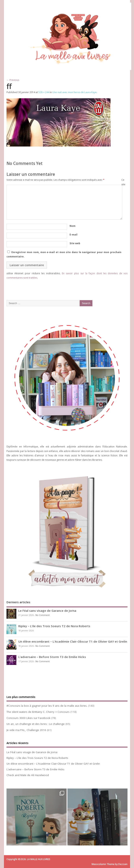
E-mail (74, 235)
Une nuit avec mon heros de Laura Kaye (74, 92)
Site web (75, 243)
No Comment (43, 615)
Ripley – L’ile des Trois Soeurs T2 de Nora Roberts (54, 626)
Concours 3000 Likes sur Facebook (28, 718)
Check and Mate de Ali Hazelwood (28, 775)
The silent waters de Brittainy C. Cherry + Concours (38, 712)
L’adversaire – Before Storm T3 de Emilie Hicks (52, 657)
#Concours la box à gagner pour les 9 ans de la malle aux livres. (47, 706)
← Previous (13, 80)
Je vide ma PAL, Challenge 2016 (26, 730)
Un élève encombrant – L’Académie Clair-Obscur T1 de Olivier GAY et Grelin (73, 641)
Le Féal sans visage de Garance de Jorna (47, 611)
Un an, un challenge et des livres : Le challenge (36, 724)
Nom (73, 226)
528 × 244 (44, 92)
